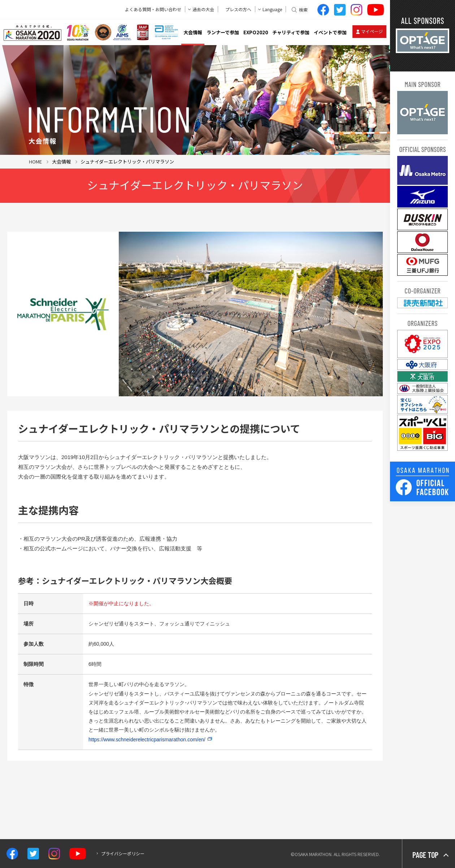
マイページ (372, 31)
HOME (35, 162)
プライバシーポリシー (123, 853)
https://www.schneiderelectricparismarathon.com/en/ (147, 740)
